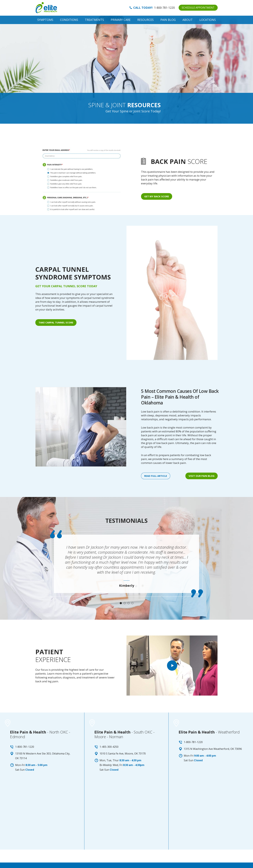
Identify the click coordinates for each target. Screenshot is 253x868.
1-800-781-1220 (164, 8)
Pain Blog (168, 20)
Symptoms (45, 20)
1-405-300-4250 (109, 747)
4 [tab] (132, 603)
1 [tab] (121, 603)
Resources (145, 20)
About (188, 20)
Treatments (94, 20)
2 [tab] (125, 603)
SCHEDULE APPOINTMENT (198, 8)
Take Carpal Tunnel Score (56, 322)
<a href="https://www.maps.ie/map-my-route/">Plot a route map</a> (42, 816)
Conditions (69, 20)
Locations (208, 20)
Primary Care (121, 20)
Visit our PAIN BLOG (202, 476)
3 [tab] (129, 603)
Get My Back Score (157, 196)
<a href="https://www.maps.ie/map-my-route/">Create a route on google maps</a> (211, 816)
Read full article (156, 476)
